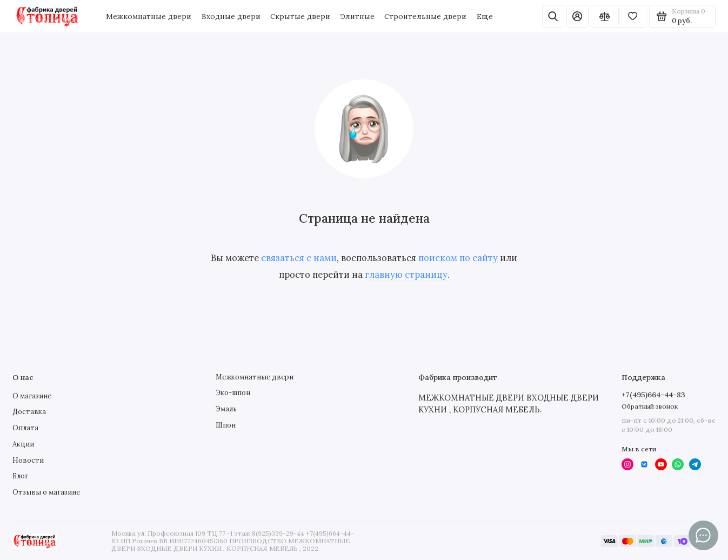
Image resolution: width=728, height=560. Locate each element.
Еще (485, 16)
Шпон (226, 425)
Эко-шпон (233, 393)
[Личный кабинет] (577, 16)
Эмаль (226, 409)
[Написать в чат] (703, 535)
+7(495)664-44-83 (653, 395)
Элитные (357, 16)
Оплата (25, 428)
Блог (20, 476)
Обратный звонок (650, 406)
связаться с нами (299, 258)
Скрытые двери (300, 16)
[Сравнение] (605, 16)
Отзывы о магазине (46, 492)
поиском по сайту (458, 258)
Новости (28, 460)
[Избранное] (633, 16)
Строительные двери (425, 16)
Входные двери (231, 16)
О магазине (32, 396)
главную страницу (406, 275)
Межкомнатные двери (149, 16)
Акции (23, 444)
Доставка (29, 412)
